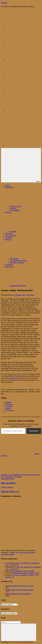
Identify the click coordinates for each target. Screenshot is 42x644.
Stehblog (4, 3)
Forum (8, 185)
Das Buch (9, 233)
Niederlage (9, 477)
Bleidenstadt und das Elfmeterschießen (19, 590)
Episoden (13, 231)
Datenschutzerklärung (18, 286)
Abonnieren (34, 431)
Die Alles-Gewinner (17, 262)
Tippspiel (13, 208)
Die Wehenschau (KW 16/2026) (23, 571)
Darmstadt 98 (27, 475)
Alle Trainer (14, 258)
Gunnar (32, 295)
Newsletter (9, 264)
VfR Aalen (18, 477)
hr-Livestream (12, 378)
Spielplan (9, 237)
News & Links (11, 235)
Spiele (37, 454)
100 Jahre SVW (16, 206)
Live (3, 477)
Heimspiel (37, 475)
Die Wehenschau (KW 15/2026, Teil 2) (25, 573)
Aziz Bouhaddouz (15, 475)
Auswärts (4, 475)
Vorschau (4, 456)
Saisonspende (15, 210)
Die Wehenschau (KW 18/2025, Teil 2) (19, 586)
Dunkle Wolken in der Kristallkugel (18, 594)
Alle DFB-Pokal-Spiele (18, 260)
